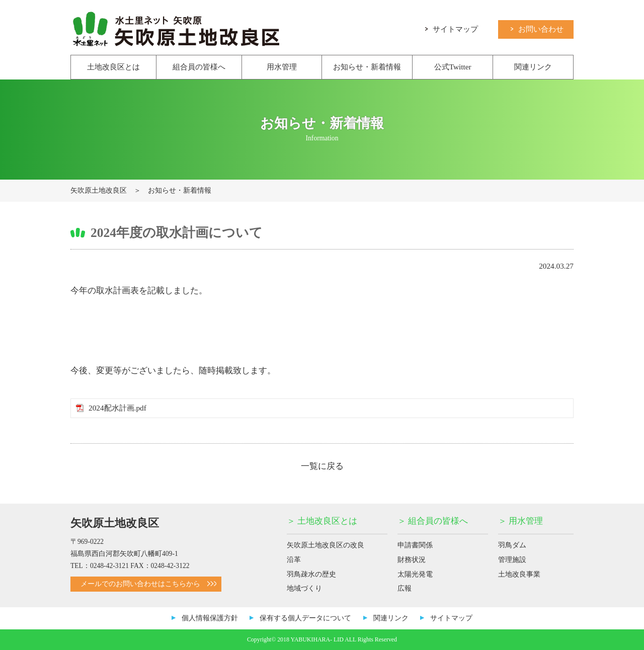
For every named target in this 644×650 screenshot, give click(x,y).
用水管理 (282, 67)
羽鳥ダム (512, 545)
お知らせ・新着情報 (367, 67)
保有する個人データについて (305, 618)
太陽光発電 (415, 574)
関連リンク (533, 67)
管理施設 (512, 560)
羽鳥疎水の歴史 (311, 574)
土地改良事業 (519, 574)
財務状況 (412, 560)
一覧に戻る (322, 466)
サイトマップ (452, 28)
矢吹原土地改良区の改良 (326, 545)
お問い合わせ (537, 28)
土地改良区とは (113, 67)
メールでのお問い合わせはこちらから (148, 584)
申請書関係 (415, 545)
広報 (405, 588)
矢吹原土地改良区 (99, 190)
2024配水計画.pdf (117, 408)
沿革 (294, 560)
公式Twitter (453, 67)
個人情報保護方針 (210, 618)
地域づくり (304, 588)
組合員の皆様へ (199, 67)
